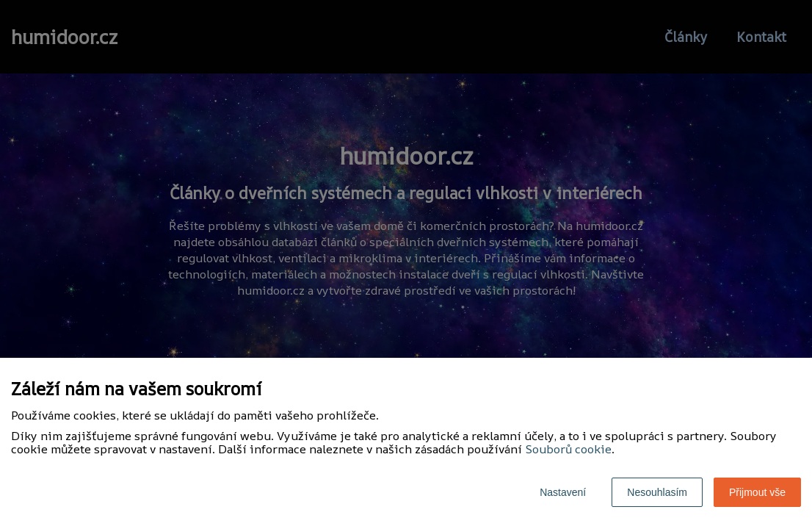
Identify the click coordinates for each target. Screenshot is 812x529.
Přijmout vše (757, 492)
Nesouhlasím (657, 492)
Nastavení (563, 492)
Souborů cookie (568, 449)
